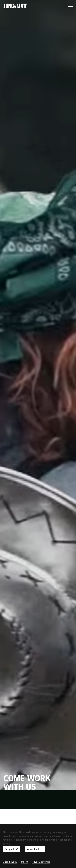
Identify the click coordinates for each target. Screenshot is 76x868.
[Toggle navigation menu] (70, 6)
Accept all (36, 849)
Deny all (12, 849)
